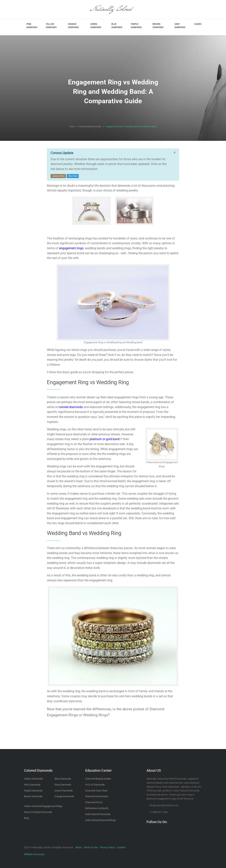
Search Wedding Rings (134, 228)
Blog (26, 818)
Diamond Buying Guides (90, 127)
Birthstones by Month (97, 808)
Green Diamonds (96, 26)
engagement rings (71, 248)
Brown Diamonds (158, 26)
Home (72, 127)
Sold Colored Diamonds (98, 814)
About (78, 847)
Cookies (121, 847)
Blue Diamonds (117, 26)
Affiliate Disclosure (34, 854)
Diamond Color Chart (96, 791)
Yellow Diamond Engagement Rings (43, 806)
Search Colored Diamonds (38, 812)
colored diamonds (71, 407)
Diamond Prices (94, 802)
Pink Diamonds (32, 26)
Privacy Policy (107, 847)
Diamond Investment (97, 796)
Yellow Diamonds (51, 26)
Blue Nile (73, 176)
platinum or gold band (105, 439)
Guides (198, 24)
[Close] (174, 153)
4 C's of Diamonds (95, 785)
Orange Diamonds (73, 26)
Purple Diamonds (136, 26)
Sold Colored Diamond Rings (101, 820)
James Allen (58, 176)
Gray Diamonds (180, 26)
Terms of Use (91, 847)
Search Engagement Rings (92, 228)
